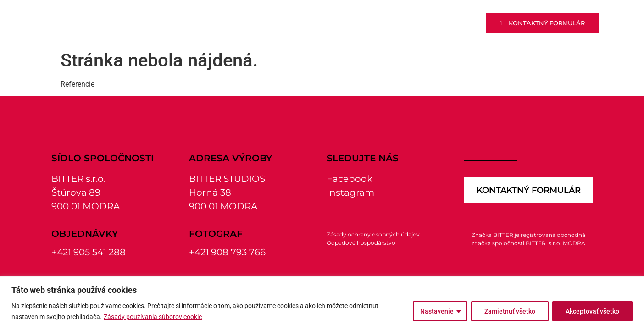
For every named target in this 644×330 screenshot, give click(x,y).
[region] (322, 303)
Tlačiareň (359, 23)
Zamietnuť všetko (510, 311)
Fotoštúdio (427, 23)
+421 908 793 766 (227, 252)
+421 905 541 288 (89, 252)
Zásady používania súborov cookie (153, 317)
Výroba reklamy (210, 23)
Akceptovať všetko (592, 311)
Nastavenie (437, 311)
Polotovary (291, 23)
